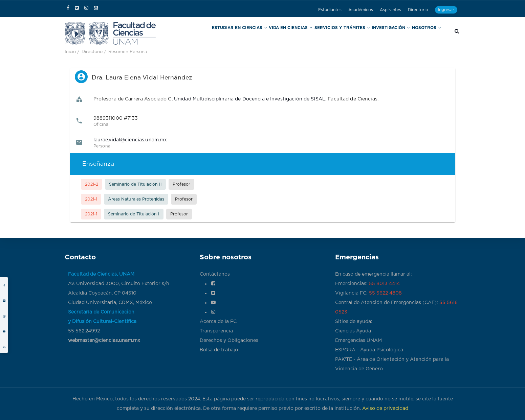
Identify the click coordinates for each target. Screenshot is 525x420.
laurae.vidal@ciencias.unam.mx (130, 140)
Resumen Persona (128, 52)
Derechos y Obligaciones (229, 341)
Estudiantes (330, 10)
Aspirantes (390, 10)
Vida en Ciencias (307, 33)
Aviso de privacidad (385, 409)
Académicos (361, 10)
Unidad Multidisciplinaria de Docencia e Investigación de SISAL (250, 99)
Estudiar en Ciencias (262, 33)
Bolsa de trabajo (219, 350)
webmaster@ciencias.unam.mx (104, 341)
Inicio (70, 52)
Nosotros (427, 33)
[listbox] (263, 154)
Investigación (394, 33)
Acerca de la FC (218, 322)
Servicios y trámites (352, 33)
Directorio (418, 10)
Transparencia (216, 331)
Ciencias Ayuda (353, 331)
